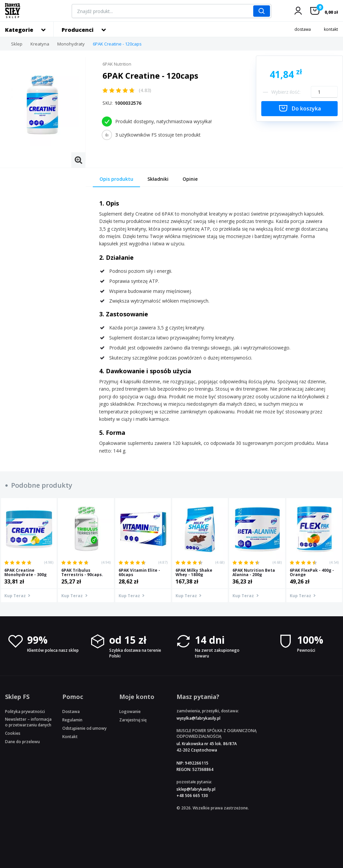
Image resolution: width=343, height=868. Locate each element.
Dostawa (71, 712)
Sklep (17, 44)
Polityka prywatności (25, 712)
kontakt (331, 29)
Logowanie (130, 712)
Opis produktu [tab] (116, 179)
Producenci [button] (78, 30)
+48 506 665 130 (192, 796)
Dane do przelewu (22, 742)
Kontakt (70, 737)
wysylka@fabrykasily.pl (198, 718)
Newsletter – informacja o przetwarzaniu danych (28, 722)
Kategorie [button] (19, 30)
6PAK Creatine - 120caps (117, 44)
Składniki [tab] (158, 179)
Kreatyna (40, 44)
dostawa (303, 29)
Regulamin (72, 720)
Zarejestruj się (133, 720)
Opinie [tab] (190, 179)
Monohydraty (71, 44)
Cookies (13, 733)
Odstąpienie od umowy (84, 728)
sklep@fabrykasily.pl (196, 789)
